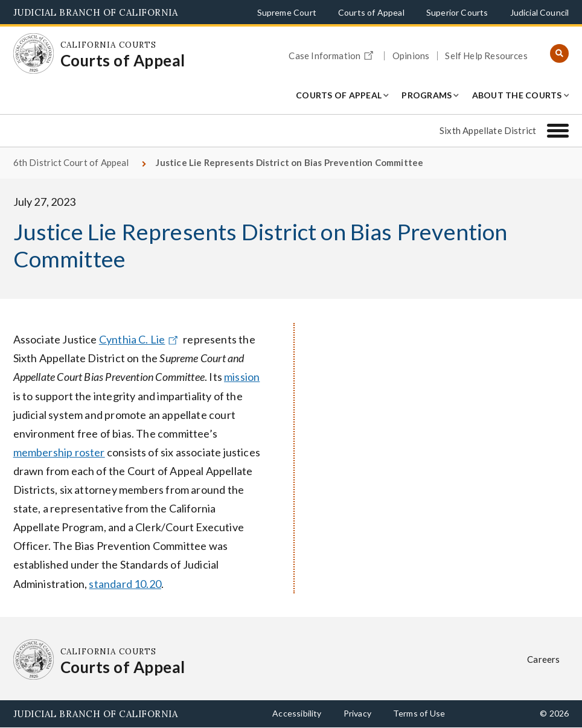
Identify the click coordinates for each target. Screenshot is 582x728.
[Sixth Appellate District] (558, 131)
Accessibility (297, 713)
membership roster (59, 452)
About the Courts (517, 95)
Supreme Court (287, 12)
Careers (543, 659)
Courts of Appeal (371, 12)
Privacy (357, 713)
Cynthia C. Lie (140, 339)
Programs (427, 95)
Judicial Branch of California (96, 12)
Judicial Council (540, 12)
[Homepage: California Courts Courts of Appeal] (34, 54)
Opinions (411, 56)
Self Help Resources (486, 56)
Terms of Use (419, 713)
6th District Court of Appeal (71, 162)
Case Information (333, 54)
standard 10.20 (125, 584)
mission (242, 377)
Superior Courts (457, 12)
